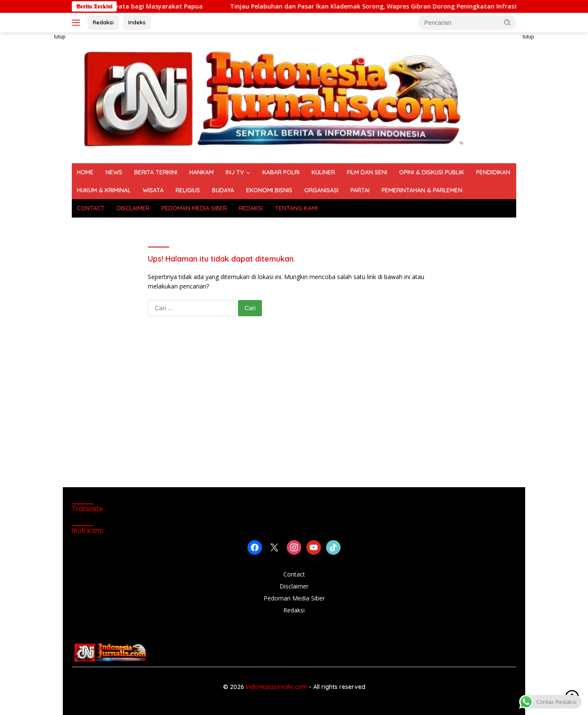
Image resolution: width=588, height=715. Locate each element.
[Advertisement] (554, 161)
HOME (85, 172)
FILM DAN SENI (367, 172)
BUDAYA (223, 190)
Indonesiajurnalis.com (277, 687)
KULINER (323, 172)
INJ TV (235, 172)
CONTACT (91, 208)
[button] (508, 22)
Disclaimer (294, 586)
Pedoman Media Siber (294, 598)
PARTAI (360, 190)
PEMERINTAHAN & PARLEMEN (422, 190)
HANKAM (201, 172)
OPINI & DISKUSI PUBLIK (432, 172)
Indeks (137, 22)
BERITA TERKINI (156, 172)
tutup (60, 37)
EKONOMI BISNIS (269, 190)
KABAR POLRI (281, 172)
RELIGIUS (188, 190)
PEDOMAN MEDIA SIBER (194, 208)
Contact (294, 574)
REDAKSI (251, 208)
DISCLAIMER (133, 208)
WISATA (153, 190)
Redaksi (103, 22)
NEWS (114, 172)
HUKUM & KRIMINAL (104, 190)
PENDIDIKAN (493, 172)
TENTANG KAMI (296, 208)
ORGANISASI (321, 190)
